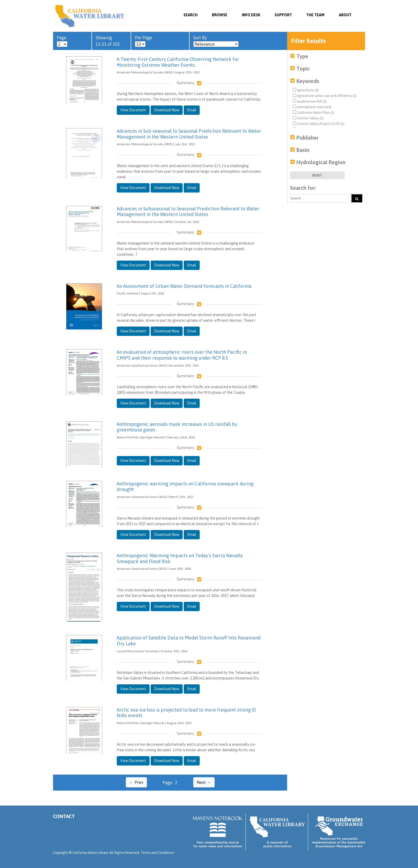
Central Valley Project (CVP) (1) (319, 124)
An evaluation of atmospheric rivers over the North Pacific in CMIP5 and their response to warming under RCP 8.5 (182, 355)
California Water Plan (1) (313, 112)
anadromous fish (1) (310, 101)
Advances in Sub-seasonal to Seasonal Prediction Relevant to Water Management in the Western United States (189, 134)
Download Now (167, 110)
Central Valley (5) (308, 118)
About (345, 15)
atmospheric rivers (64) (312, 107)
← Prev (136, 782)
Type (302, 56)
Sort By (216, 41)
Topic (303, 68)
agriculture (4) (306, 90)
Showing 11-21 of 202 (108, 41)
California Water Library (90, 16)
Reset (317, 175)
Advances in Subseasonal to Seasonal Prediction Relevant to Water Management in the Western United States (188, 212)
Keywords (308, 81)
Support (283, 15)
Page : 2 (170, 783)
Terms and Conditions (157, 853)
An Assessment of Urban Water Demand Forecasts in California (184, 286)
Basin (303, 150)
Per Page (144, 41)
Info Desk (251, 15)
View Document (133, 110)
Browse (220, 15)
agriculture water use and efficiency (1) (325, 96)
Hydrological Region (321, 162)
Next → (204, 782)
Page (62, 41)
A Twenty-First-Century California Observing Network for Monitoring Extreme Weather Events (178, 62)
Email (192, 110)
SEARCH (190, 15)
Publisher (308, 138)
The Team (315, 15)
